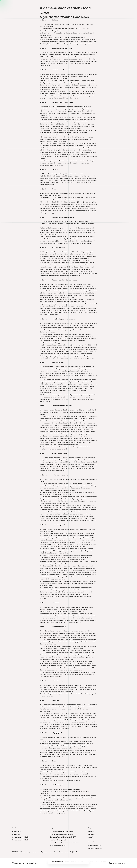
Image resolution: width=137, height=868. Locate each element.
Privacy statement (65, 852)
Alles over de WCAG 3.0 (58, 846)
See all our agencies (117, 863)
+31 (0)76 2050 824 (95, 845)
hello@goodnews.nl (95, 848)
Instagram (92, 834)
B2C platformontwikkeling (21, 840)
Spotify (91, 837)
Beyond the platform (61, 861)
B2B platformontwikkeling (21, 837)
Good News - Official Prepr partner (62, 831)
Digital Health (16, 831)
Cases (86, 861)
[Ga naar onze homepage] (46, 862)
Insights (79, 861)
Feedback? (77, 852)
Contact (93, 861)
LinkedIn (91, 831)
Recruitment (16, 834)
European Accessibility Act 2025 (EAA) (63, 837)
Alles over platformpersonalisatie (61, 834)
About (72, 861)
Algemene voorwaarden (49, 852)
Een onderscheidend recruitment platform (64, 843)
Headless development (58, 840)
